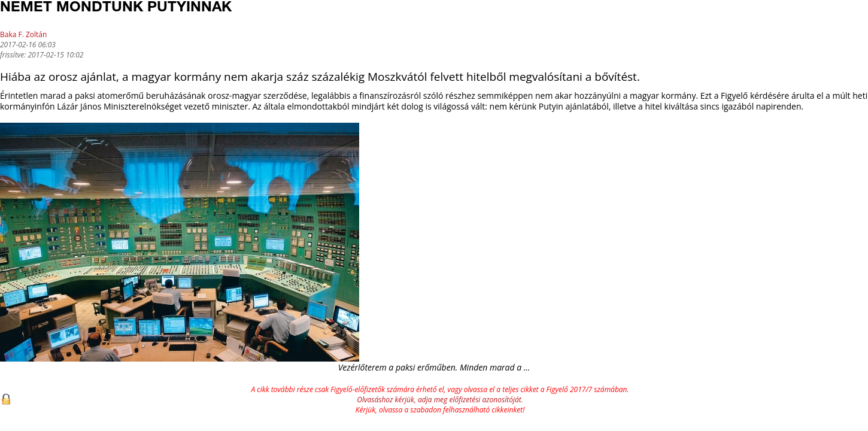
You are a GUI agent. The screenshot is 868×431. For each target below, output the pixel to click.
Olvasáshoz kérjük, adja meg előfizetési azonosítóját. (440, 400)
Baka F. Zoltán (23, 34)
